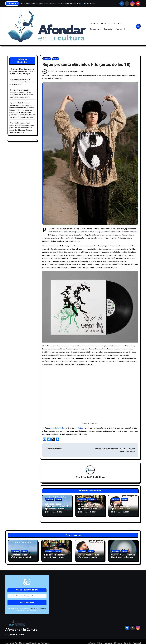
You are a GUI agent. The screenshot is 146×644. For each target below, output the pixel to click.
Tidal (49, 78)
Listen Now (87, 76)
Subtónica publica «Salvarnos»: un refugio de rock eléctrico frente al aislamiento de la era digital (22, 71)
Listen (79, 76)
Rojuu (119, 76)
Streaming (95, 29)
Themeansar (45, 640)
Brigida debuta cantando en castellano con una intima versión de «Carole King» (22, 82)
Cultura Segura (63, 76)
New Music (112, 76)
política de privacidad (36, 605)
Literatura (117, 24)
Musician (103, 76)
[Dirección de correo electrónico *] (27, 593)
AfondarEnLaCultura (59, 72)
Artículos (94, 24)
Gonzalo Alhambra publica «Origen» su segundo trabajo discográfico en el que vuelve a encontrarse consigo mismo (21, 94)
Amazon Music (51, 76)
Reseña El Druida (54, 449)
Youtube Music (58, 78)
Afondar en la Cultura (21, 627)
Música (105, 24)
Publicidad (120, 29)
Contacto (108, 29)
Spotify (126, 76)
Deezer (73, 76)
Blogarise (34, 640)
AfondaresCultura (58, 428)
